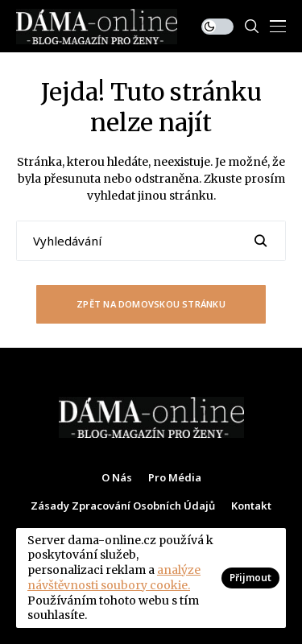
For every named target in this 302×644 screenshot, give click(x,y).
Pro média (175, 478)
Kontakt (251, 506)
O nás (117, 478)
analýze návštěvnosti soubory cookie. (114, 578)
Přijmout (250, 578)
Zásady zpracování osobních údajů (123, 506)
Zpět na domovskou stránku (151, 304)
